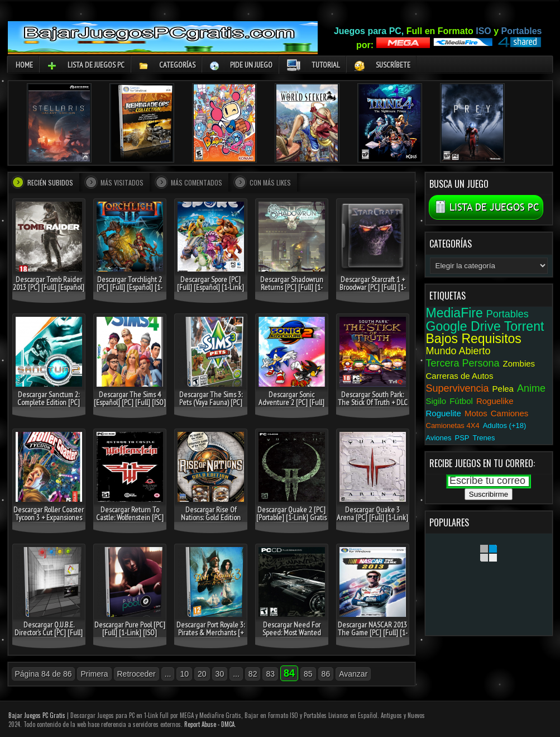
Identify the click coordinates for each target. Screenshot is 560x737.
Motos (476, 413)
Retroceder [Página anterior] (137, 674)
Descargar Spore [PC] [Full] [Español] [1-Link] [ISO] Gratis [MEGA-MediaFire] (210, 291)
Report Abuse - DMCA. (210, 724)
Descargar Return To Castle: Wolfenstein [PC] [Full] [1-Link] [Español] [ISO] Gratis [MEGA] (130, 521)
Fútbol (461, 401)
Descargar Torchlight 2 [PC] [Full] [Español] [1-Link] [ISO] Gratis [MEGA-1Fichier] (130, 291)
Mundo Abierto (458, 351)
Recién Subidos (50, 182)
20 (202, 674)
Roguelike (495, 401)
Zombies (519, 363)
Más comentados (197, 182)
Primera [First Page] (94, 674)
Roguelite (444, 413)
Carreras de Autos (460, 376)
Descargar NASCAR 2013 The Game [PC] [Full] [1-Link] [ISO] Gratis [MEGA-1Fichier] (372, 636)
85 (308, 674)
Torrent (524, 326)
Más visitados (122, 182)
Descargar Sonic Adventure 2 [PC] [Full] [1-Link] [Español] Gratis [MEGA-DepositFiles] (292, 406)
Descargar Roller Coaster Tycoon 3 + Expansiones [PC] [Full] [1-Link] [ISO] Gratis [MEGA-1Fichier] (49, 521)
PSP (462, 438)
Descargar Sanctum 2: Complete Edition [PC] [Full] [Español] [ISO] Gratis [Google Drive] (49, 406)
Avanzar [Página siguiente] (353, 674)
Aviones (439, 438)
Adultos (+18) (505, 425)
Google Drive (463, 326)
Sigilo (436, 401)
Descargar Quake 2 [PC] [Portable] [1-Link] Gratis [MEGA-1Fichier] (291, 517)
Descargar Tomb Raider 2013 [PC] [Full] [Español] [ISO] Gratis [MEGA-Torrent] (49, 291)
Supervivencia (458, 388)
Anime (531, 388)
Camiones (510, 413)
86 (326, 674)
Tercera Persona (463, 363)
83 (270, 674)
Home (24, 65)
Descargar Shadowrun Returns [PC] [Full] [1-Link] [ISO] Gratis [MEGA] (291, 287)
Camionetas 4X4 (453, 425)
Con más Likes (270, 182)
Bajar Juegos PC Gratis (37, 715)
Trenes (484, 438)
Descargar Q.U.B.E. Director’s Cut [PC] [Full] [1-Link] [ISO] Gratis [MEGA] (49, 636)
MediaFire (454, 313)
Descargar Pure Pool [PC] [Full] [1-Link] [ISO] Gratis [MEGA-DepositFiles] (130, 636)
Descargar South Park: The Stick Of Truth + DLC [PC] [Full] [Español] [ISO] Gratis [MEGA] (373, 406)
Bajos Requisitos (474, 339)
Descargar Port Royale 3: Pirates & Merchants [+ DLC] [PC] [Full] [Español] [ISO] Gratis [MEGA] (210, 636)
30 (220, 674)
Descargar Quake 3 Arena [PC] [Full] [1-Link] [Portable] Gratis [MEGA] (372, 517)
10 (184, 674)
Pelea (503, 389)
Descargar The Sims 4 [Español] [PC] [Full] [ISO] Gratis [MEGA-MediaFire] (130, 402)
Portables (508, 314)
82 (253, 674)
